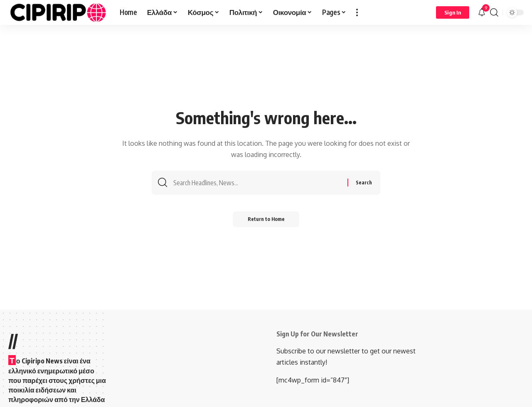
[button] (357, 12)
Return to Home (266, 221)
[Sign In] (453, 12)
